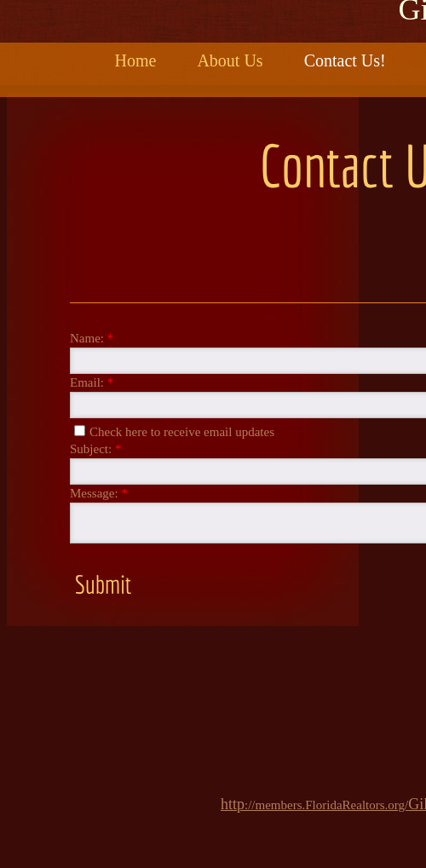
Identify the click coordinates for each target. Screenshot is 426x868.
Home (136, 60)
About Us (230, 60)
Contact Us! (345, 60)
